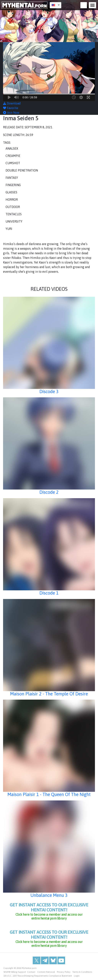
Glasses (11, 192)
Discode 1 (49, 593)
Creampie (13, 156)
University (14, 221)
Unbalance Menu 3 (49, 895)
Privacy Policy (64, 972)
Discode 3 (49, 391)
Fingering (13, 185)
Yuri (9, 229)
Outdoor (13, 207)
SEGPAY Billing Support (15, 972)
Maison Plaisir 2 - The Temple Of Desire (49, 694)
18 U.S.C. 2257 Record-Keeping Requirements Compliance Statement (38, 976)
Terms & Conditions (82, 972)
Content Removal (46, 972)
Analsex (12, 148)
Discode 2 (49, 492)
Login (77, 976)
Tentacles (14, 214)
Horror (12, 200)
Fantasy (12, 178)
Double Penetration (22, 170)
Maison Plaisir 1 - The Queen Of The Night (49, 794)
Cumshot (13, 163)
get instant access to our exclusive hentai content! (49, 911)
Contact (31, 972)
